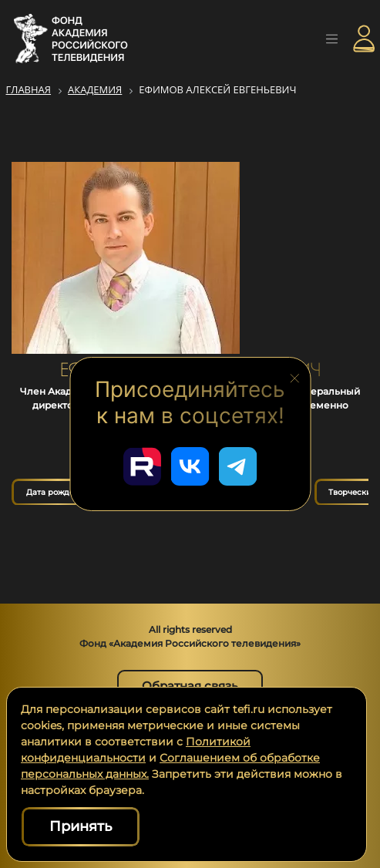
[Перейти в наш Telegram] (238, 466)
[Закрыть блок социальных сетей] (294, 377)
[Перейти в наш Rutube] (143, 466)
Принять (81, 826)
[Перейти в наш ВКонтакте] (190, 466)
